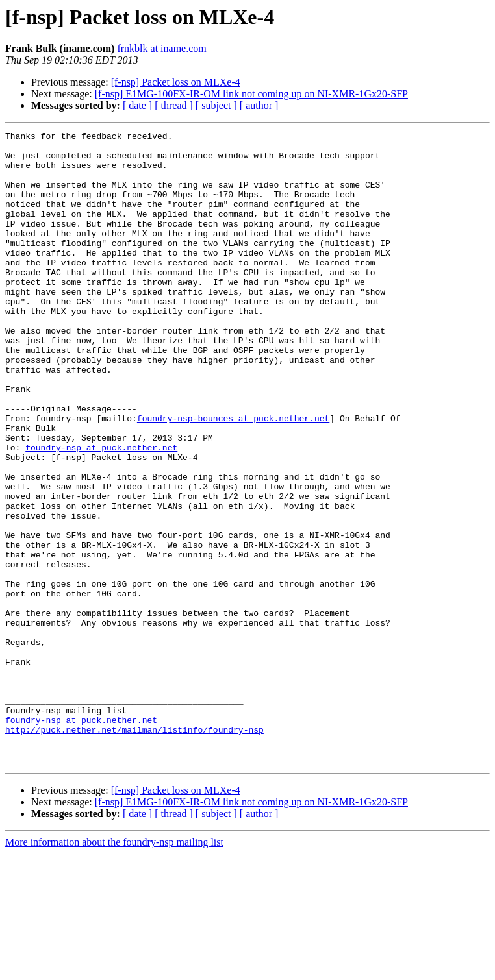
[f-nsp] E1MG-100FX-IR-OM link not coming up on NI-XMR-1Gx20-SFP (251, 94)
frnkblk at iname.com (161, 48)
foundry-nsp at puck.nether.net (101, 511)
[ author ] (259, 105)
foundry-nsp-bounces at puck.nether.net (233, 476)
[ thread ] (174, 105)
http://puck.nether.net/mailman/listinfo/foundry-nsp (134, 850)
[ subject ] (216, 105)
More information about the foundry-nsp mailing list (114, 969)
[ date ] (137, 105)
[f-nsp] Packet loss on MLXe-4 (176, 82)
